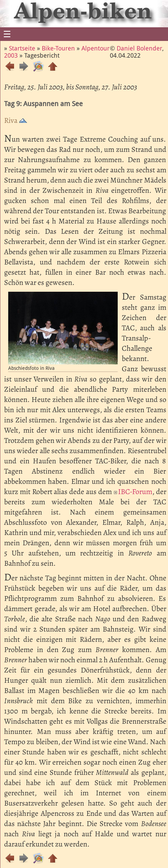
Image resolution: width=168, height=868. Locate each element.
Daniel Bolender (139, 48)
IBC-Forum (135, 492)
